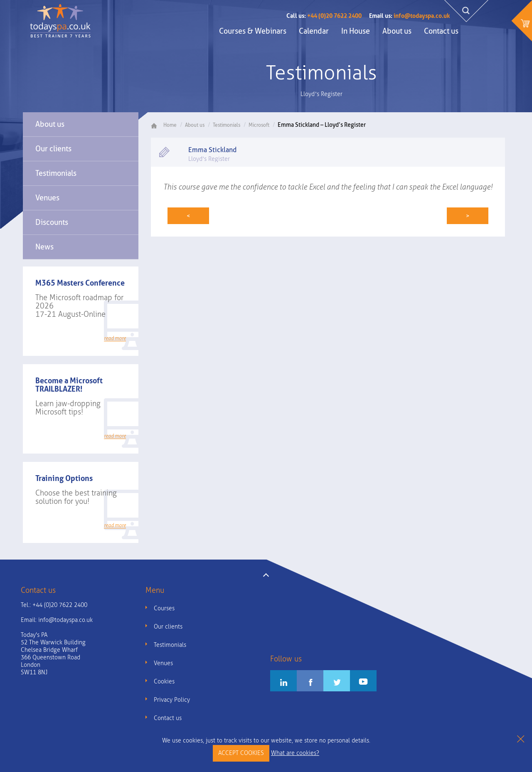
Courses (164, 608)
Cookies (164, 682)
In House (356, 31)
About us (397, 31)
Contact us (441, 31)
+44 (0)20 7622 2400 (324, 16)
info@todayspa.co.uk (409, 16)
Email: (57, 620)
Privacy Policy (172, 700)
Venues (47, 198)
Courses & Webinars (253, 31)
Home (167, 125)
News (44, 247)
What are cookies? (295, 753)
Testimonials (56, 173)
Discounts (52, 222)
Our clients (53, 149)
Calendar (314, 31)
